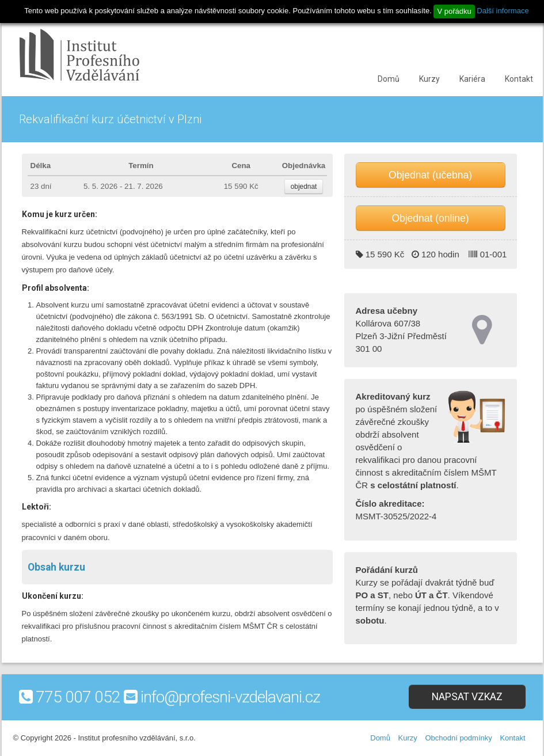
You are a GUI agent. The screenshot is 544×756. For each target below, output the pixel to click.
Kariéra (472, 79)
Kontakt (519, 79)
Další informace (503, 11)
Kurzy (429, 79)
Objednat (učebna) (430, 175)
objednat (304, 187)
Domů (389, 79)
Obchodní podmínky (458, 738)
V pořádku (454, 11)
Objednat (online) (430, 218)
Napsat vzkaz (467, 697)
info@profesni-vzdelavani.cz (230, 697)
